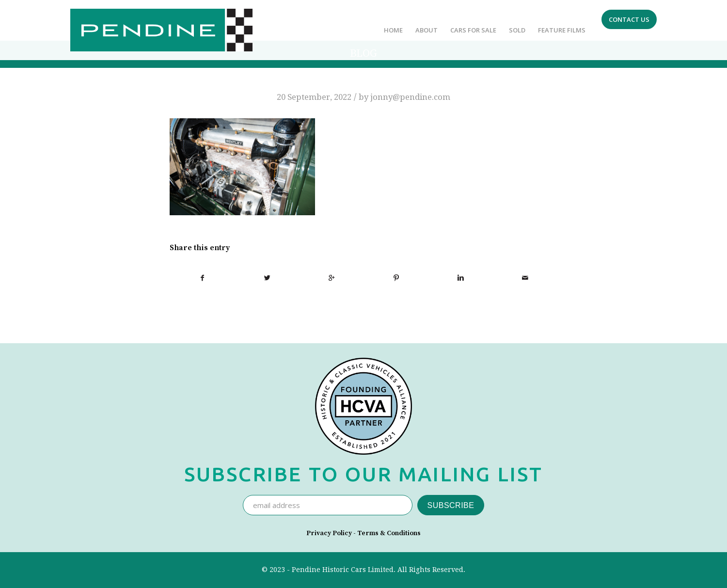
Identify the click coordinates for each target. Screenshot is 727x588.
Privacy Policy (329, 533)
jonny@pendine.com (410, 97)
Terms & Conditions (389, 533)
